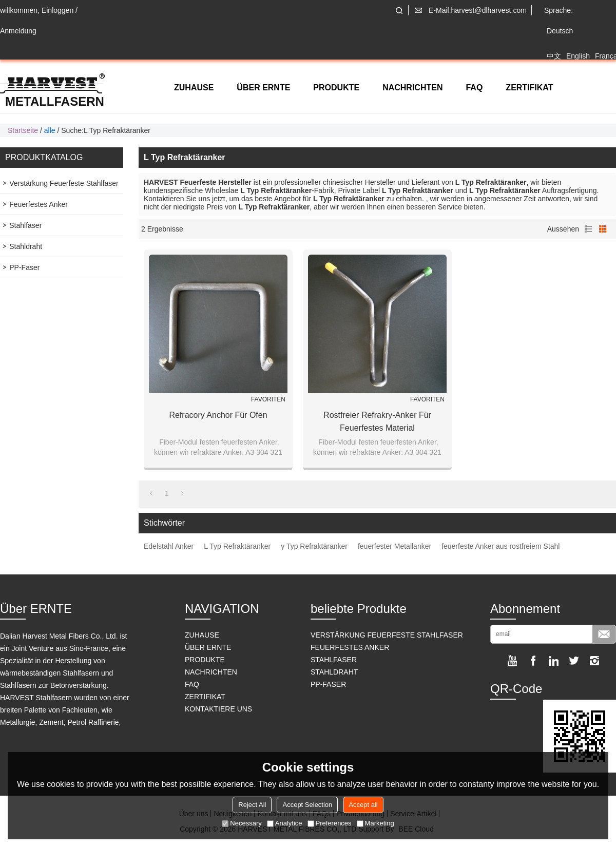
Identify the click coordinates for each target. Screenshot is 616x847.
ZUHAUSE (194, 88)
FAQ (474, 88)
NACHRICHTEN (412, 88)
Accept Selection (307, 805)
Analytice (285, 823)
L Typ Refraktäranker (237, 546)
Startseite (23, 130)
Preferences (330, 823)
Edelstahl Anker (169, 546)
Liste (588, 229)
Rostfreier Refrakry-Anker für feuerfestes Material (377, 421)
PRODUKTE (336, 88)
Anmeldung (18, 31)
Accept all (363, 805)
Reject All (252, 805)
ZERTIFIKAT (529, 88)
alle (50, 130)
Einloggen (57, 10)
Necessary (242, 823)
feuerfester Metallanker (394, 546)
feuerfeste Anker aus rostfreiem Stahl (500, 546)
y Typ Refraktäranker (314, 546)
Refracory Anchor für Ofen (218, 415)
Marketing (376, 823)
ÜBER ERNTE (263, 88)
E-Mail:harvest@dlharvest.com (478, 10)
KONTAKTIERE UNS (218, 709)
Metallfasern (55, 102)
